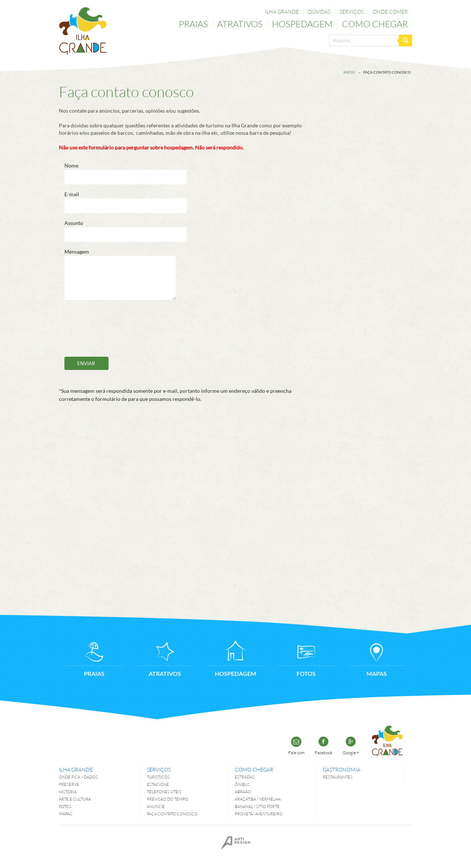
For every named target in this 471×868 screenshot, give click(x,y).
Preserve (69, 784)
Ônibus (242, 784)
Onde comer (390, 12)
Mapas (65, 814)
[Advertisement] (383, 216)
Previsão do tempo (168, 799)
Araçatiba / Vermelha (258, 799)
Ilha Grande (282, 12)
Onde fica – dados (78, 777)
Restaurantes (338, 777)
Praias (193, 24)
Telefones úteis (164, 792)
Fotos (65, 806)
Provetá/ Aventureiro (259, 814)
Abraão (243, 792)
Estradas (245, 777)
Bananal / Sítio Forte (257, 806)
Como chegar (375, 24)
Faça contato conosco (172, 814)
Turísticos (158, 777)
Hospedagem (302, 24)
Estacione (158, 784)
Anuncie (156, 806)
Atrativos (240, 24)
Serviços (352, 12)
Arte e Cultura (75, 799)
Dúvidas (319, 12)
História (68, 792)
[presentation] (120, 328)
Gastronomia (341, 770)
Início (349, 72)
